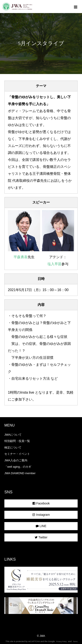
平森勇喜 (21, 257)
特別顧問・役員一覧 (17, 441)
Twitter (41, 537)
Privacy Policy (61, 641)
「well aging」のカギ (18, 467)
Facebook (41, 503)
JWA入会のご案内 (16, 460)
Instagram (41, 515)
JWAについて (13, 435)
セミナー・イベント (17, 454)
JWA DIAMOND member (20, 473)
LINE (41, 526)
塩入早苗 (54, 264)
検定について (13, 448)
